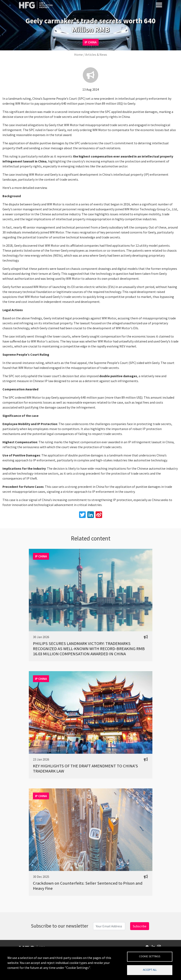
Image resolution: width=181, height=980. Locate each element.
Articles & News (96, 55)
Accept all (150, 970)
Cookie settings (150, 956)
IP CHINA (91, 42)
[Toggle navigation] (159, 5)
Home (78, 55)
